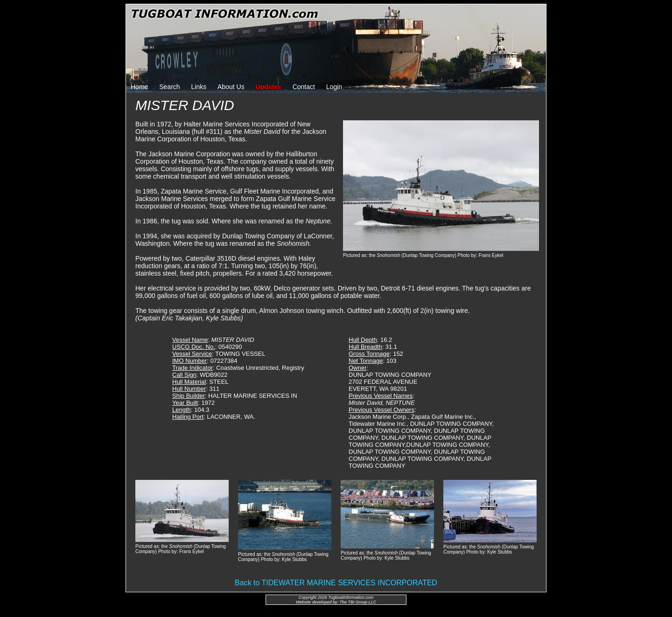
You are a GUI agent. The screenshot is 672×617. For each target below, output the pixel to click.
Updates (269, 87)
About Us (231, 87)
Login (334, 87)
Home (139, 87)
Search (169, 87)
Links (199, 87)
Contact (304, 87)
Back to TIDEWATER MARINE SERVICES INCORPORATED (336, 583)
